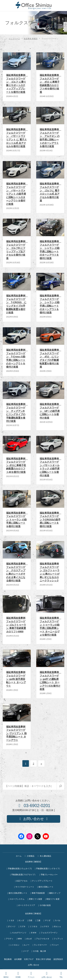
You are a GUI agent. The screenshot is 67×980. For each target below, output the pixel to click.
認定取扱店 (58, 959)
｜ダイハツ (11, 926)
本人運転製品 (44, 856)
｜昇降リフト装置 (35, 899)
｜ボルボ (28, 939)
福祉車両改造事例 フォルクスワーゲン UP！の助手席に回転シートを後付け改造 (50, 411)
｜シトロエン (14, 945)
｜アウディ (9, 939)
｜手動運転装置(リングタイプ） (48, 869)
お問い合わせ (33, 965)
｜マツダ (47, 920)
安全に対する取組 (43, 959)
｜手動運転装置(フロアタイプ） (23, 875)
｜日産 (29, 920)
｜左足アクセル (21, 881)
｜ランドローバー (39, 945)
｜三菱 (38, 920)
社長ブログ (29, 959)
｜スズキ (22, 926)
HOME (18, 975)
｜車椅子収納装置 (37, 893)
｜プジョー (54, 945)
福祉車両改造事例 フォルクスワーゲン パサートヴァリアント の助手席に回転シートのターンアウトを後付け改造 (17, 194)
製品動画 (8, 959)
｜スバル (57, 920)
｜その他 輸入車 (38, 951)
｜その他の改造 (44, 905)
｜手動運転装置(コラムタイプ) (19, 869)
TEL (61, 975)
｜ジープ (25, 951)
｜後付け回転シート (45, 887)
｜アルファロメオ (42, 939)
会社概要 (18, 959)
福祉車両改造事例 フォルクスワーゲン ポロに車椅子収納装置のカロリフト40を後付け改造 (17, 465)
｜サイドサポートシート (24, 887)
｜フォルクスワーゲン (48, 933)
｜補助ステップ (54, 893)
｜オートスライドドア (26, 905)
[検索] (60, 786)
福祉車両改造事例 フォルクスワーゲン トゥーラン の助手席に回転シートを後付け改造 (17, 520)
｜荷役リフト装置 (52, 899)
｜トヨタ (10, 920)
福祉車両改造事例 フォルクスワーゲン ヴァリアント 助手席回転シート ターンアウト (16, 733)
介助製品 (29, 856)
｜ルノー (26, 945)
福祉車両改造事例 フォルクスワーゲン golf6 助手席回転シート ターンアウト (16, 679)
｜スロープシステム (16, 899)
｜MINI (19, 939)
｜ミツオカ (33, 926)
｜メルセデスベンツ (18, 933)
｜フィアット (57, 939)
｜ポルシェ (56, 926)
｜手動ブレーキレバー (48, 875)
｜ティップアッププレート (41, 881)
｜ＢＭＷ (33, 933)
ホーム (19, 856)
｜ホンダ (20, 920)
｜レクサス (44, 926)
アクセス (31, 975)
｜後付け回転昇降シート (17, 893)
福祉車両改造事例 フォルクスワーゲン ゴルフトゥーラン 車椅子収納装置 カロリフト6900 (16, 625)
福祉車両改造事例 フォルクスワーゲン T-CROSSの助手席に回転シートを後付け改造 (50, 520)
